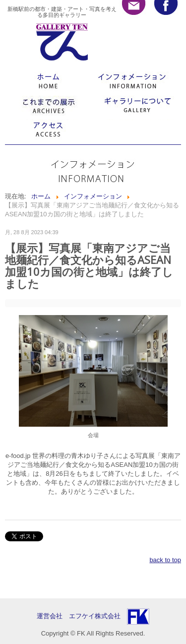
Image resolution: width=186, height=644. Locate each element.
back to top (165, 560)
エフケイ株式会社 (95, 616)
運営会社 (53, 616)
